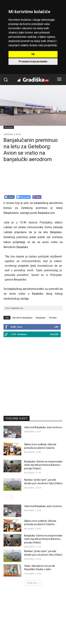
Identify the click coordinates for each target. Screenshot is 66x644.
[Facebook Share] (10, 197)
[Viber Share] (37, 197)
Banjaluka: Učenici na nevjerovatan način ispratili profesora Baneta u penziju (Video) (43, 465)
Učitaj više (33, 583)
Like (56, 327)
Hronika (53, 318)
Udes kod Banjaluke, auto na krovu (43, 427)
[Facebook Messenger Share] (23, 197)
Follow (54, 334)
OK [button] (33, 54)
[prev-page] (6, 497)
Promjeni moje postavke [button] (33, 61)
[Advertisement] (33, 375)
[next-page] (11, 497)
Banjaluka (9, 127)
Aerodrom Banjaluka (22, 318)
